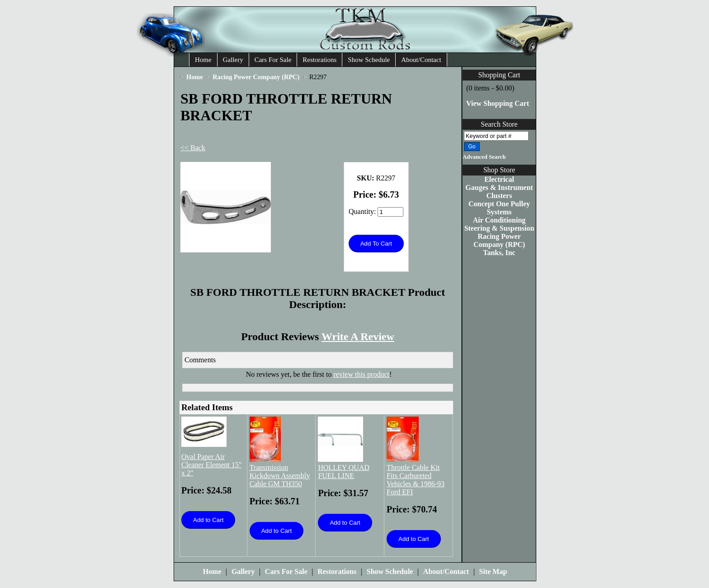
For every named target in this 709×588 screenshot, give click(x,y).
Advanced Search (484, 157)
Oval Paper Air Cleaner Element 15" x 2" (212, 465)
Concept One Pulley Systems (499, 208)
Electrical (499, 179)
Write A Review (358, 337)
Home (203, 60)
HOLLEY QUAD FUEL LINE (344, 472)
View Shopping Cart (498, 103)
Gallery (233, 60)
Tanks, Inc (499, 253)
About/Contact (421, 60)
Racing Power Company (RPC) (499, 240)
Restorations (319, 60)
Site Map (493, 571)
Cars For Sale (273, 60)
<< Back (193, 148)
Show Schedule (369, 60)
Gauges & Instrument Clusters (499, 192)
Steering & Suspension (499, 228)
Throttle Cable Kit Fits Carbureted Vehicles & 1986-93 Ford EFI (416, 480)
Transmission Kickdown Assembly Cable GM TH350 (280, 476)
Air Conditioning (499, 220)
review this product (361, 374)
